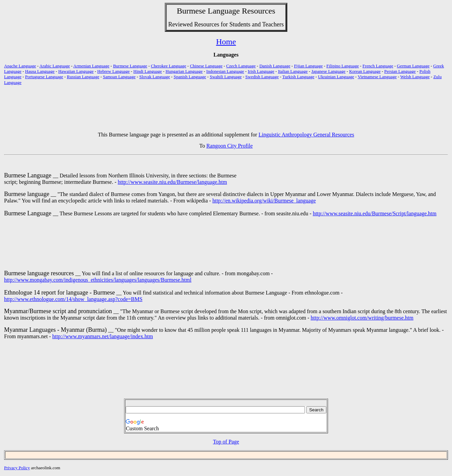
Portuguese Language (44, 77)
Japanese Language (328, 71)
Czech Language (241, 66)
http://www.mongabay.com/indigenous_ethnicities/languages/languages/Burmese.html (98, 280)
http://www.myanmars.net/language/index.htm (102, 336)
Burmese (191, 11)
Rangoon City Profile (230, 146)
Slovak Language (155, 77)
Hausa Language (40, 71)
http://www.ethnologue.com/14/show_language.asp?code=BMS (73, 299)
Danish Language (275, 66)
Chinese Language (206, 66)
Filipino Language (343, 66)
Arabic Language (55, 66)
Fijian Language (309, 66)
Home (226, 42)
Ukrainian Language (336, 77)
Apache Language (20, 66)
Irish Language (261, 71)
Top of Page (226, 442)
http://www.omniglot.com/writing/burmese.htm (362, 318)
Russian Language (83, 77)
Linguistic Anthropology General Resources (306, 135)
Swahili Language (226, 77)
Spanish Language (190, 77)
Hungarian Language (184, 71)
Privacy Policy (17, 468)
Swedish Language (262, 77)
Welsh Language (415, 77)
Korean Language (365, 71)
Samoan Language (119, 77)
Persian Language (400, 71)
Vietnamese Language (377, 77)
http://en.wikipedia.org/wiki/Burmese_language (264, 201)
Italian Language (293, 71)
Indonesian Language (225, 71)
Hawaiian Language (76, 71)
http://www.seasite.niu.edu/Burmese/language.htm (172, 182)
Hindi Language (148, 71)
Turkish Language (298, 77)
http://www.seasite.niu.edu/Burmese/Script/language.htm (375, 213)
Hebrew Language (114, 71)
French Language (378, 66)
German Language (413, 66)
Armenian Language (91, 66)
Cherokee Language (168, 66)
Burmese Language (130, 66)
